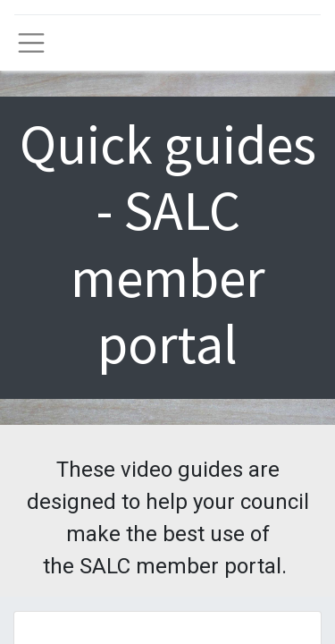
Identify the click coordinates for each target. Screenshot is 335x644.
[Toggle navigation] (31, 43)
